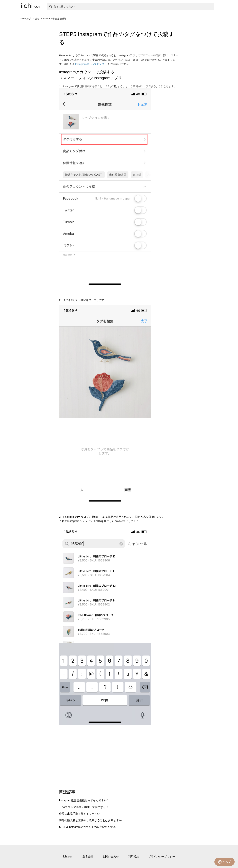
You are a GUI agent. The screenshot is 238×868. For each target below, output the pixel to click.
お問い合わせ (111, 857)
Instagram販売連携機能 (55, 19)
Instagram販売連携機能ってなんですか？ (84, 800)
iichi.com (68, 857)
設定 (37, 19)
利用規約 (134, 857)
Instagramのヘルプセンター (91, 64)
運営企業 (88, 857)
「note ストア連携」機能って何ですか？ (84, 807)
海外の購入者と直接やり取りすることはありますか (90, 820)
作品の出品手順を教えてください (79, 814)
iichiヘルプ (26, 19)
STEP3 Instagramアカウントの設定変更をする (87, 827)
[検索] (130, 6)
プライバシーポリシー (162, 857)
